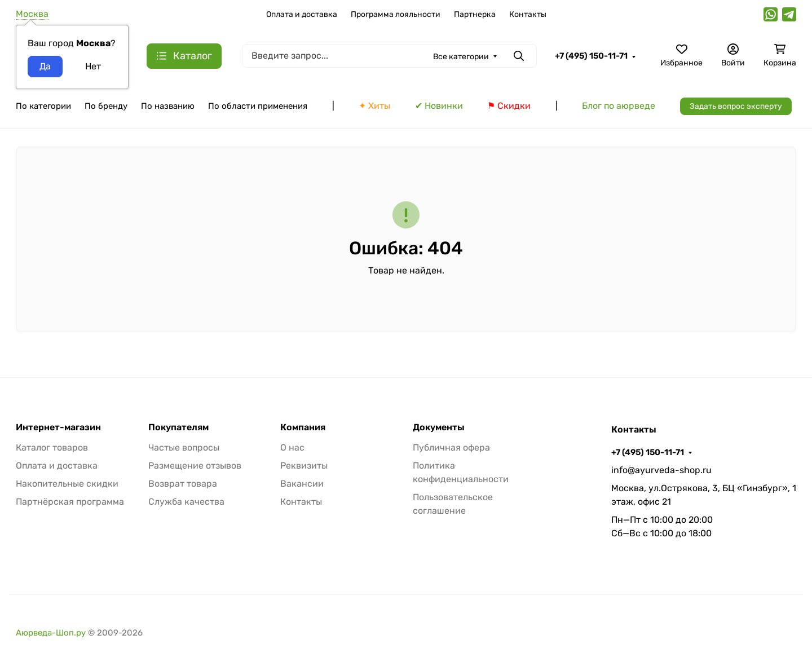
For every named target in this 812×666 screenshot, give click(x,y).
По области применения (258, 106)
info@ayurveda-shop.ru (661, 470)
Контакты (528, 14)
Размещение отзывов (195, 466)
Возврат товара (183, 484)
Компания (303, 427)
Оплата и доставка (302, 14)
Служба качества (186, 502)
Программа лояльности (396, 14)
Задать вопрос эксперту (736, 106)
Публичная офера (451, 447)
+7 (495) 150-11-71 (591, 56)
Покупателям (178, 427)
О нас (292, 447)
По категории (43, 106)
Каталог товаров (52, 447)
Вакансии (302, 484)
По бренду (106, 106)
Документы (439, 427)
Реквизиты (304, 466)
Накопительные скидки (67, 484)
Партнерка (475, 14)
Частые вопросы (184, 447)
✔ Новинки (439, 106)
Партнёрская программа (70, 502)
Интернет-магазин (58, 427)
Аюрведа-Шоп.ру (51, 633)
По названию (168, 106)
